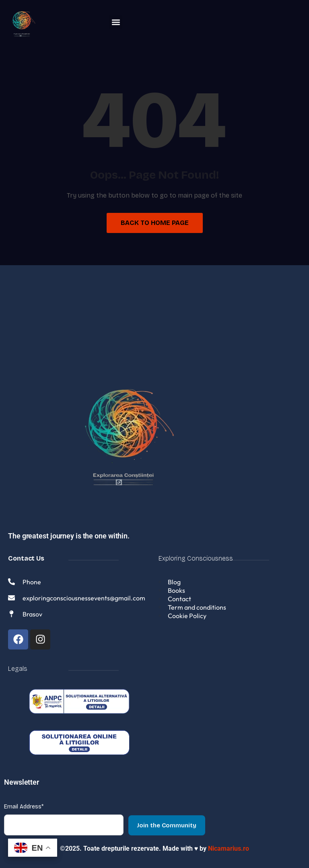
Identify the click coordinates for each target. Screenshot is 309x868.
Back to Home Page (155, 223)
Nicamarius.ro (229, 848)
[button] (116, 22)
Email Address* (24, 807)
